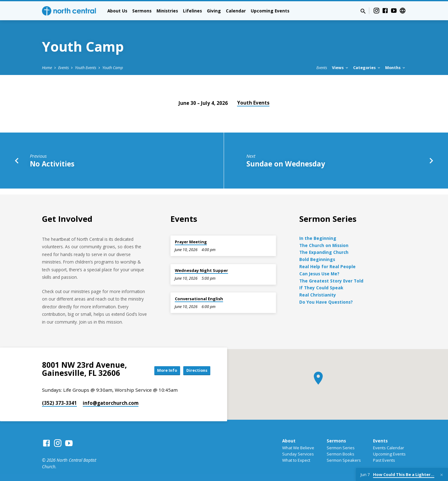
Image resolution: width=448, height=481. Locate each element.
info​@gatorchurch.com (111, 403)
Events (63, 68)
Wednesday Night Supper (201, 270)
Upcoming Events (270, 11)
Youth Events (86, 68)
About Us (117, 11)
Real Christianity (318, 295)
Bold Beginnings (317, 259)
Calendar (236, 11)
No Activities (52, 164)
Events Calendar (389, 448)
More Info (160, 370)
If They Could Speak (321, 288)
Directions (195, 370)
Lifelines (192, 11)
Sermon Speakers (344, 460)
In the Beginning (318, 238)
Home (47, 68)
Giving (214, 11)
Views (341, 68)
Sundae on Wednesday (286, 164)
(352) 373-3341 (59, 403)
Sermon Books (341, 454)
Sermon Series (341, 448)
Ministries (167, 11)
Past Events (384, 460)
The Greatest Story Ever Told (331, 281)
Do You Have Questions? (326, 302)
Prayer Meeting (191, 242)
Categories (367, 68)
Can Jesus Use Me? (319, 274)
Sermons (142, 11)
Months (396, 68)
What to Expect (296, 460)
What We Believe (298, 448)
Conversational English (199, 299)
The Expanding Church (324, 252)
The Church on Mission (324, 245)
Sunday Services (298, 454)
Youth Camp (113, 68)
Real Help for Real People (327, 266)
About (289, 441)
